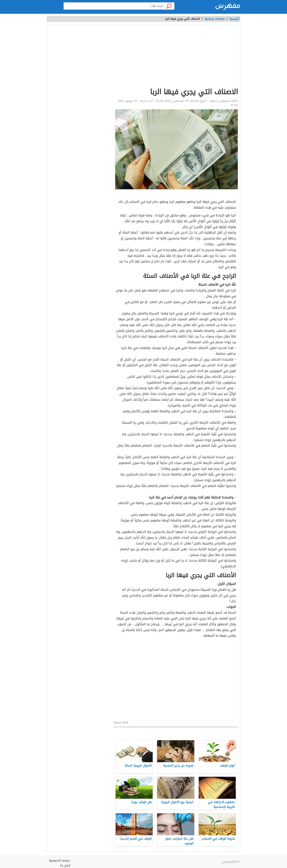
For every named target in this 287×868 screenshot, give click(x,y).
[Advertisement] (176, 57)
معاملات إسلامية (215, 19)
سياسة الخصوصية (59, 861)
